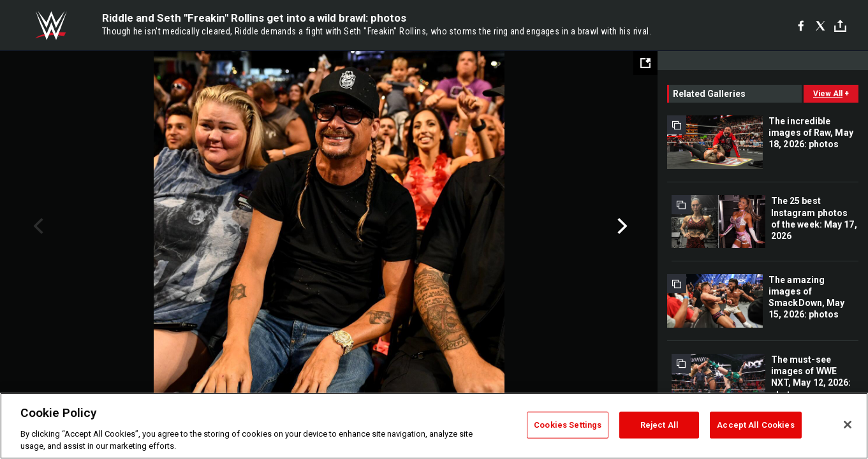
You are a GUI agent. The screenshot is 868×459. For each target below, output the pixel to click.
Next (621, 226)
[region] (434, 426)
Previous (37, 226)
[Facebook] (801, 25)
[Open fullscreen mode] (645, 63)
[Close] (848, 425)
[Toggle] (840, 26)
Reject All (659, 425)
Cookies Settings (568, 425)
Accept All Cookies (755, 425)
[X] (820, 25)
